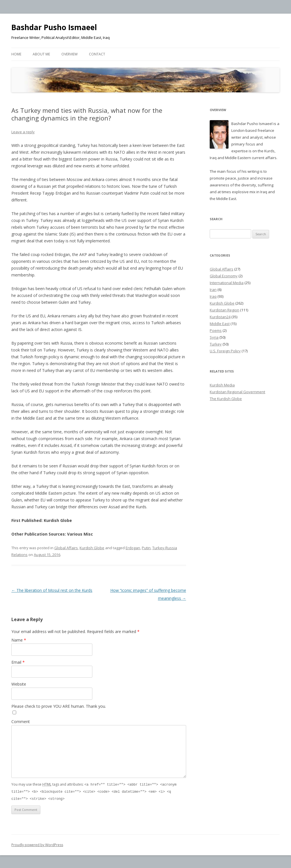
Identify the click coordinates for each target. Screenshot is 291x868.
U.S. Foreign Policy (225, 351)
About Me (41, 54)
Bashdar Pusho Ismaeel (54, 27)
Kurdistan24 (220, 317)
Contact (97, 54)
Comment (21, 722)
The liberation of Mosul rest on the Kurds (52, 590)
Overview (69, 54)
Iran (213, 290)
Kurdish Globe (92, 548)
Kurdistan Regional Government (237, 392)
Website (19, 684)
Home (16, 54)
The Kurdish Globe (226, 399)
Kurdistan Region (225, 310)
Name (19, 640)
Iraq (213, 296)
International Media (227, 283)
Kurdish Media (222, 385)
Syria (214, 337)
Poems (216, 330)
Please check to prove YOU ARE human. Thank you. (59, 706)
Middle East (220, 324)
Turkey (216, 344)
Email (18, 662)
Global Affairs (66, 548)
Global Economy (224, 276)
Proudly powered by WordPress (37, 844)
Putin (146, 548)
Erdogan (133, 548)
